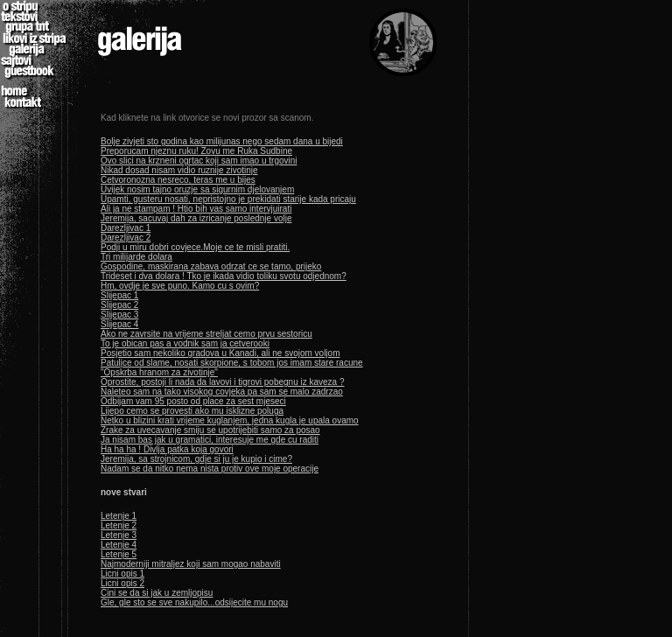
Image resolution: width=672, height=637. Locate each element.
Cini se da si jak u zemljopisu (157, 593)
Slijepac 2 (119, 305)
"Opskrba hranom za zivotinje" (159, 372)
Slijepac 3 (119, 315)
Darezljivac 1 (126, 228)
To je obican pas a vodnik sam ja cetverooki (185, 343)
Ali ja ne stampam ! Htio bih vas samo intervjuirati (196, 209)
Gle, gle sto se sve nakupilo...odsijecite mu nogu (194, 602)
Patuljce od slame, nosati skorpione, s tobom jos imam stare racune (232, 363)
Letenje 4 (119, 545)
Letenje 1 (119, 516)
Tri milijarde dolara (136, 257)
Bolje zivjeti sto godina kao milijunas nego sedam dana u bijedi (222, 141)
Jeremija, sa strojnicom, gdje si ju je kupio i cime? (196, 459)
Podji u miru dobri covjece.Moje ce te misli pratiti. (195, 247)
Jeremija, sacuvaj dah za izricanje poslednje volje (196, 218)
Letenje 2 (119, 525)
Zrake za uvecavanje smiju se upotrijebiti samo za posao (210, 430)
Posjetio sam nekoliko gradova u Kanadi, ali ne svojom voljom (220, 353)
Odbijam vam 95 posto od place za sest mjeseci (193, 401)
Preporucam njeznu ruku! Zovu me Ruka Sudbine (196, 151)
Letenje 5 (119, 554)
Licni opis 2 (122, 583)
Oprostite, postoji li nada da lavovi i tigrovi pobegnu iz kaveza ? (223, 382)
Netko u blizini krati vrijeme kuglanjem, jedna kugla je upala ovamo (230, 420)
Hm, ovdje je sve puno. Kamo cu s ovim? (180, 286)
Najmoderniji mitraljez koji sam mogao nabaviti (191, 564)
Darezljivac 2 (126, 238)
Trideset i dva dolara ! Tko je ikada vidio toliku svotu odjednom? (224, 276)
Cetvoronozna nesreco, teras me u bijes (178, 180)
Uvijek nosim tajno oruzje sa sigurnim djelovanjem (197, 189)
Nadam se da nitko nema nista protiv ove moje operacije (210, 469)
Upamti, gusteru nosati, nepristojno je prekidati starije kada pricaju (228, 199)
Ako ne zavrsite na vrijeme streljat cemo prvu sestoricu (206, 334)
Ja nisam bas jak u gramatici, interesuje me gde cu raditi (210, 440)
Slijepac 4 (119, 324)
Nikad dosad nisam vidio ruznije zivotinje (179, 170)
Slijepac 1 (119, 295)
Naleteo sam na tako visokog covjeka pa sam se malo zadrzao (222, 392)
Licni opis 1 (122, 574)
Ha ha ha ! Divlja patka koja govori (167, 449)
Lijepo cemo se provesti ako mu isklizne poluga (192, 411)
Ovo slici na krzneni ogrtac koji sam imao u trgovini (199, 161)
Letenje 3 (119, 535)
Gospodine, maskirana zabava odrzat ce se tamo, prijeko (211, 266)
